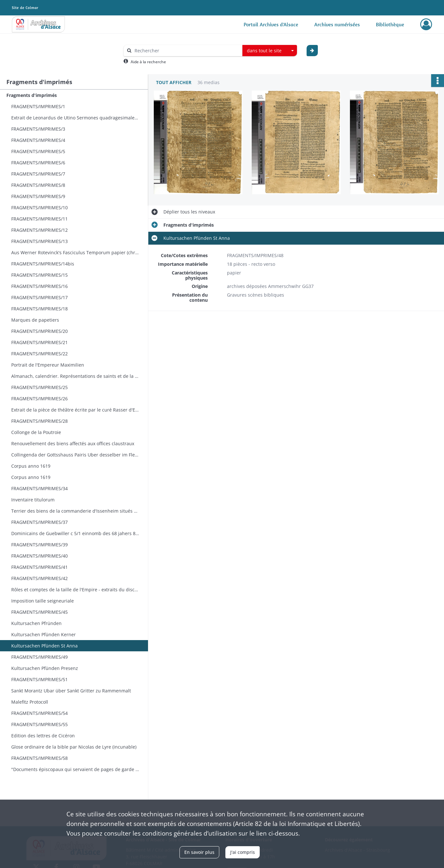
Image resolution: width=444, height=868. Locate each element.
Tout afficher (174, 82)
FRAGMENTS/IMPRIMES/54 (39, 713)
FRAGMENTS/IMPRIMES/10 (39, 208)
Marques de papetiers (35, 320)
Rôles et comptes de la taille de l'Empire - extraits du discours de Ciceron (75, 590)
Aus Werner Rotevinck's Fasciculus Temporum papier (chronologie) (75, 252)
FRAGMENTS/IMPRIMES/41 (39, 567)
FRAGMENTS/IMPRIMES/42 (39, 578)
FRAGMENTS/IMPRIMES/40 (39, 556)
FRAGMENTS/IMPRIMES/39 (39, 545)
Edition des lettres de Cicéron (43, 736)
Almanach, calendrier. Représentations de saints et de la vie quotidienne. (75, 376)
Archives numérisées (337, 24)
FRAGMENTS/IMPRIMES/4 (38, 140)
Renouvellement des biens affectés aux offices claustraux (73, 443)
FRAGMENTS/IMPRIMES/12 (39, 230)
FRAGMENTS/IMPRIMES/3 (38, 129)
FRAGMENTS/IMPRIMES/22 (39, 354)
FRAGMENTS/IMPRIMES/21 (39, 342)
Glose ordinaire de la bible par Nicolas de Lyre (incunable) (74, 747)
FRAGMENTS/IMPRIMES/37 (39, 522)
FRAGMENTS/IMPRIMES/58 (39, 758)
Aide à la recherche (148, 62)
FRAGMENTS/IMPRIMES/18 (39, 309)
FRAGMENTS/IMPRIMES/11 (39, 219)
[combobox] (270, 51)
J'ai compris (243, 852)
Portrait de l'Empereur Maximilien (48, 365)
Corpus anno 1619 (31, 466)
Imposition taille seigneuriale (43, 601)
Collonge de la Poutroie (36, 432)
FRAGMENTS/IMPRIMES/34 (39, 488)
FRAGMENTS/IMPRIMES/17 (39, 297)
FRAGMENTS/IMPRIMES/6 (38, 163)
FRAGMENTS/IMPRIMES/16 (39, 286)
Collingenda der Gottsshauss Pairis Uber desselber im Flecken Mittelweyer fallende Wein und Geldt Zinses (75, 455)
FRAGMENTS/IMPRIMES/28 (39, 421)
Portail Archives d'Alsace (271, 24)
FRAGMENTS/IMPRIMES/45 (39, 612)
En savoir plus (199, 852)
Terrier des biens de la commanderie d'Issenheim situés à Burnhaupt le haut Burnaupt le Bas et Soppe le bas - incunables (75, 511)
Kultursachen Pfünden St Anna (44, 646)
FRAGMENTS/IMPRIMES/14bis (43, 264)
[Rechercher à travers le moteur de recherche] (186, 51)
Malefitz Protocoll (30, 702)
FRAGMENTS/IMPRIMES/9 (38, 196)
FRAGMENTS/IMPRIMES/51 (39, 679)
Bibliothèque (390, 24)
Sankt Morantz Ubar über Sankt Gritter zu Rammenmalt (71, 691)
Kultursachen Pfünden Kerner (44, 634)
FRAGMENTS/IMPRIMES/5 (38, 151)
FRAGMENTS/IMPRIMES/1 (38, 106)
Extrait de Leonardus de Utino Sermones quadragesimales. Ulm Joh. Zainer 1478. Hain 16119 (75, 118)
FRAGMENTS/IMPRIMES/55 (39, 724)
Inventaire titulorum (33, 500)
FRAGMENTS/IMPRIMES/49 (39, 657)
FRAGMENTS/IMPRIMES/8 (38, 185)
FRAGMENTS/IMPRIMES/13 (39, 241)
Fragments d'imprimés (32, 95)
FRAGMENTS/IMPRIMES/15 (39, 275)
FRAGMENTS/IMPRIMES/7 (38, 174)
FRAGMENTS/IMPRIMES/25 (39, 387)
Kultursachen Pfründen (36, 623)
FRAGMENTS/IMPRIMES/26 (39, 399)
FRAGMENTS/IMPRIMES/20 (39, 331)
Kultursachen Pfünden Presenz (45, 668)
